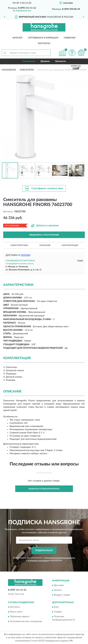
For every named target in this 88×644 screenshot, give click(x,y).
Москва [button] (26, 255)
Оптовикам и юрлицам (43, 38)
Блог (57, 607)
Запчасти (60, 61)
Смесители (29, 61)
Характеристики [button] (19, 245)
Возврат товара (62, 595)
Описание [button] (45, 245)
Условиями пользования (38, 560)
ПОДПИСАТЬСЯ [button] (44, 551)
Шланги (45, 61)
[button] (22, 10)
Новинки (70, 38)
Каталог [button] (18, 38)
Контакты (44, 43)
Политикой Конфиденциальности (60, 558)
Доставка (59, 585)
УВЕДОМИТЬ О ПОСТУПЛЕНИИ (44, 235)
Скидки (58, 612)
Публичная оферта (20, 617)
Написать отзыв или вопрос (44, 489)
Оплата (58, 590)
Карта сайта (16, 612)
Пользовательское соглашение (26, 622)
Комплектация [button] (70, 245)
